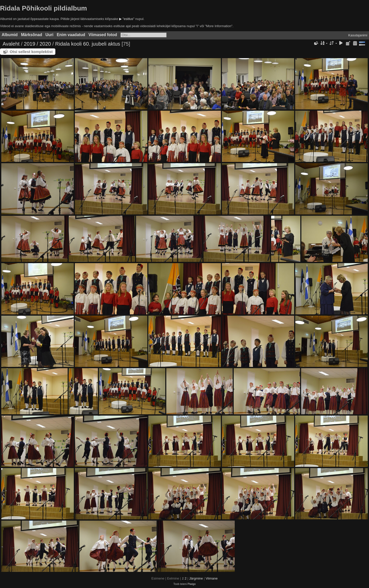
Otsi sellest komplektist (31, 52)
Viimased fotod (103, 35)
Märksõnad (32, 35)
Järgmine (196, 578)
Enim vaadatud (71, 35)
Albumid (10, 35)
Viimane (212, 578)
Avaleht (11, 44)
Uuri (49, 35)
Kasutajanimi (358, 35)
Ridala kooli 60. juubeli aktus (88, 44)
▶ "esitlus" (127, 19)
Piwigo (192, 584)
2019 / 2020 (37, 44)
